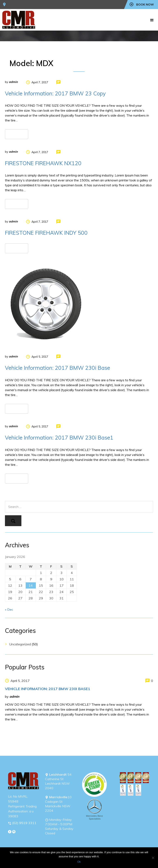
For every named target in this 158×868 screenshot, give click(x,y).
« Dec (9, 609)
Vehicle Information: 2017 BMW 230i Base (58, 368)
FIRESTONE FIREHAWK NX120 (43, 163)
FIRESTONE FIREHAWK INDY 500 (46, 233)
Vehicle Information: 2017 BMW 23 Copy (55, 93)
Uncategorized (20, 644)
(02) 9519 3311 (24, 823)
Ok (79, 862)
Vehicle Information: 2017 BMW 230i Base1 (59, 438)
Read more (17, 134)
